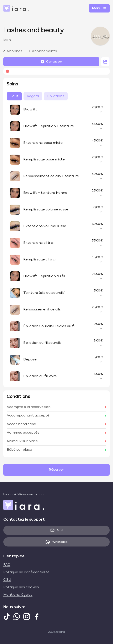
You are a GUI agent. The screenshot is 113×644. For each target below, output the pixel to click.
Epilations (56, 96)
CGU (7, 580)
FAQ (7, 565)
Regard (33, 96)
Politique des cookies (21, 587)
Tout (14, 96)
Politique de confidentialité (26, 572)
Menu (99, 8)
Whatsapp (57, 542)
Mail (56, 530)
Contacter (51, 62)
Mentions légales (18, 595)
